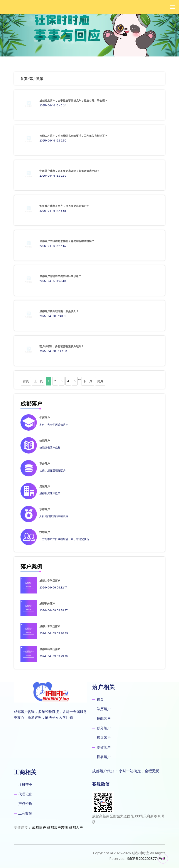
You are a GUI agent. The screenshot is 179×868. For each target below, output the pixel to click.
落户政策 (36, 79)
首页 (24, 79)
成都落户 (39, 827)
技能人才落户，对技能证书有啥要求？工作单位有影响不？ (73, 136)
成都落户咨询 (57, 827)
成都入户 (76, 827)
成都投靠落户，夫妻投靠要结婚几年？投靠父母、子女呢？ (73, 101)
